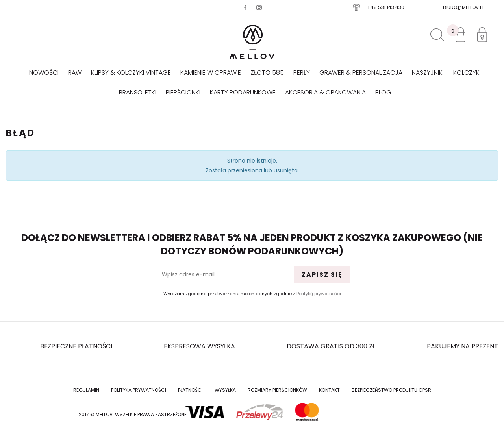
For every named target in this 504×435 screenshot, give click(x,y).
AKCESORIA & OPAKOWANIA (325, 92)
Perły (302, 73)
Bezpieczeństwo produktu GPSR (391, 390)
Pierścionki (183, 92)
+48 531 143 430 (386, 7)
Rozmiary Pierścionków (277, 390)
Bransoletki (138, 92)
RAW (75, 73)
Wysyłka (225, 390)
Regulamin (86, 390)
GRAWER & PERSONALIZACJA (361, 73)
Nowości (44, 73)
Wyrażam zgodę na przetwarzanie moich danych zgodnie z (252, 294)
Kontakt (329, 390)
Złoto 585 (267, 73)
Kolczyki (467, 73)
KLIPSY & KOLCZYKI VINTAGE (131, 73)
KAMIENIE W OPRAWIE (211, 73)
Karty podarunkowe (243, 92)
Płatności (190, 390)
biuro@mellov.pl (464, 7)
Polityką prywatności (319, 294)
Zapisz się (322, 275)
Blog (383, 92)
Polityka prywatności (139, 390)
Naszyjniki (428, 73)
